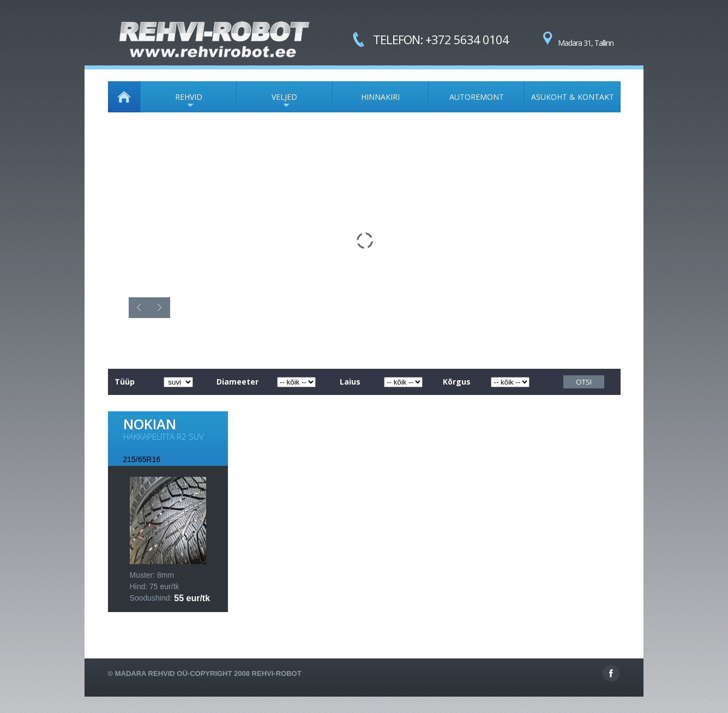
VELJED (267, 102)
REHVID (172, 102)
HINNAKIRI (380, 97)
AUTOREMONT (477, 97)
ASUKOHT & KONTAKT (573, 97)
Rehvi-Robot (277, 673)
